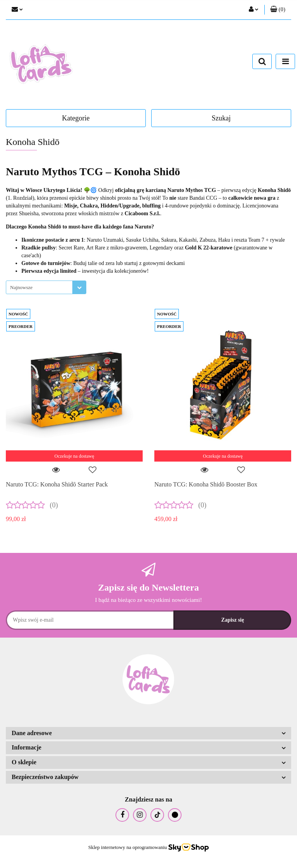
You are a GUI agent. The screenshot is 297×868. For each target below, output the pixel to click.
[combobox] (46, 287)
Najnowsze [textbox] (21, 287)
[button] (278, 10)
